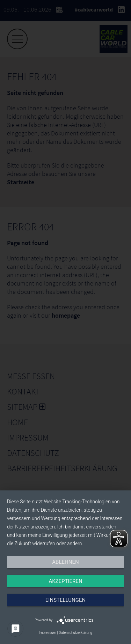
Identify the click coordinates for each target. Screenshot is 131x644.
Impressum (48, 633)
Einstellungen (65, 600)
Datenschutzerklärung (75, 633)
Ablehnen (65, 562)
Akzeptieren (65, 581)
